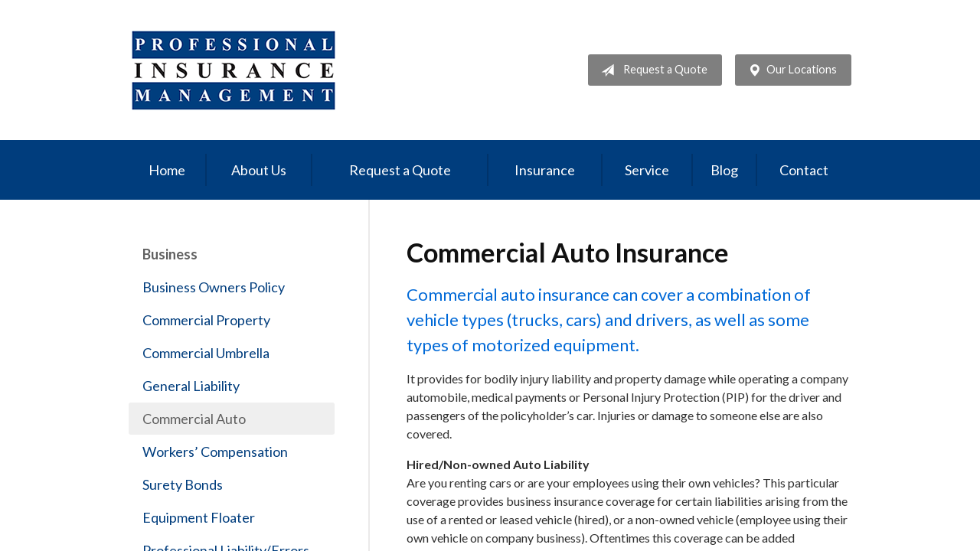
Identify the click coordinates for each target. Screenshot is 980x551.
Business (170, 254)
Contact (804, 170)
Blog (724, 170)
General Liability (191, 386)
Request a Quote (651, 70)
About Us (259, 170)
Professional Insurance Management (234, 70)
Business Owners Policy (214, 287)
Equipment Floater (199, 517)
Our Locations (789, 70)
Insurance (545, 170)
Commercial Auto (194, 419)
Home (167, 170)
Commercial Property (206, 320)
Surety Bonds (183, 484)
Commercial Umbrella (206, 353)
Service (647, 170)
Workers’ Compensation (215, 452)
